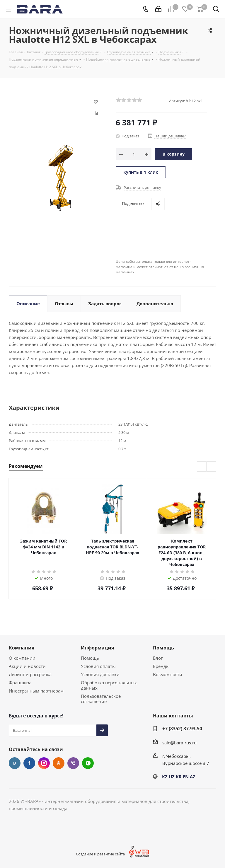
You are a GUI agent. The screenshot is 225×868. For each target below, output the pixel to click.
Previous (202, 467)
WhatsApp (88, 763)
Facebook (29, 763)
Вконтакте (15, 763)
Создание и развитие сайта (100, 854)
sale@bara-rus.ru (179, 743)
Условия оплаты (98, 666)
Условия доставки (100, 674)
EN (186, 777)
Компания (22, 648)
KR (179, 777)
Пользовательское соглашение (101, 699)
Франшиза (20, 683)
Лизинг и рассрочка (30, 674)
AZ (193, 777)
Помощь (90, 658)
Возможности (168, 674)
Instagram (44, 763)
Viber (73, 763)
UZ (172, 777)
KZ (165, 777)
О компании (22, 658)
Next (211, 467)
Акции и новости (27, 666)
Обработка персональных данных (109, 685)
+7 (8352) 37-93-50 (182, 729)
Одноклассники (59, 763)
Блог (158, 658)
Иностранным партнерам (36, 691)
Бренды (161, 666)
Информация (97, 648)
